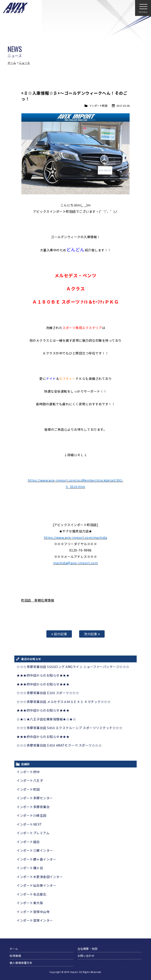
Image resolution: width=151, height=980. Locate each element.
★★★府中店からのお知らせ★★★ (43, 675)
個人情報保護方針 (21, 963)
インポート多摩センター (35, 798)
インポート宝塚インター (35, 920)
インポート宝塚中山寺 (33, 912)
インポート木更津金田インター (40, 877)
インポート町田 (98, 106)
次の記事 (92, 634)
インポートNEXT (29, 824)
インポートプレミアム (33, 833)
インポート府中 (28, 772)
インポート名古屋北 (31, 894)
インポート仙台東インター (36, 885)
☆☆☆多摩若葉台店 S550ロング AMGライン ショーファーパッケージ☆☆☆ (73, 667)
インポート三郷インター (35, 850)
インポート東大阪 (30, 903)
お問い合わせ (86, 956)
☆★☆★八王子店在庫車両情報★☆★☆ (46, 719)
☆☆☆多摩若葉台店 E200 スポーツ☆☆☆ (48, 693)
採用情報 (15, 956)
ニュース (24, 63)
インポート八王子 (30, 780)
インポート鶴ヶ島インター (36, 859)
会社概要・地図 (88, 949)
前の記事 (59, 634)
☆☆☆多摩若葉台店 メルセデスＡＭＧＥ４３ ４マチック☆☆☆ (64, 702)
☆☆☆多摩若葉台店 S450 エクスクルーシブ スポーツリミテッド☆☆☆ (69, 728)
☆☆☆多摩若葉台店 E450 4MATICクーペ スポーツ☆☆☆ (59, 745)
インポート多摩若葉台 (33, 807)
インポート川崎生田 (31, 815)
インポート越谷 (28, 842)
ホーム (12, 63)
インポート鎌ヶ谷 (30, 868)
